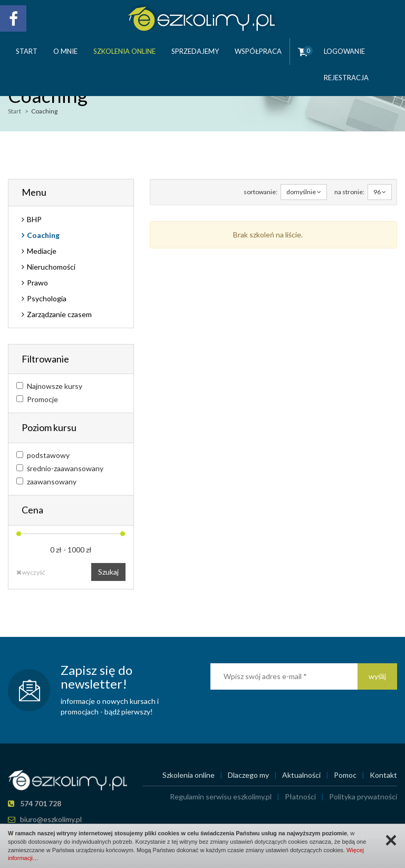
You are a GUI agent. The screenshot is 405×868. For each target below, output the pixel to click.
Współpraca (258, 51)
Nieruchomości (51, 267)
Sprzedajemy (195, 51)
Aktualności (301, 775)
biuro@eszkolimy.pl (51, 819)
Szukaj (108, 572)
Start (27, 51)
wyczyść (31, 572)
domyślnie (304, 192)
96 (380, 192)
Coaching (43, 235)
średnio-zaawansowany (60, 468)
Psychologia (47, 298)
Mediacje (42, 251)
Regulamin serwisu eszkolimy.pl (221, 797)
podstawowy (43, 455)
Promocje (37, 399)
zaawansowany (46, 481)
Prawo (37, 283)
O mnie (65, 51)
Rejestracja (346, 78)
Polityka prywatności (363, 797)
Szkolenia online (124, 51)
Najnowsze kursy (49, 386)
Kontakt (383, 775)
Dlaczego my (248, 775)
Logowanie (344, 51)
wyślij (377, 676)
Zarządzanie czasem (59, 314)
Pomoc (345, 775)
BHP (34, 219)
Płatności (300, 797)
